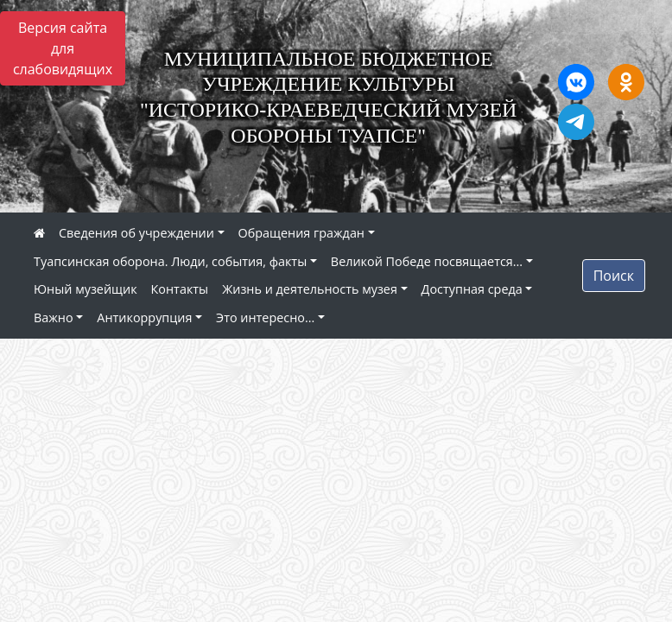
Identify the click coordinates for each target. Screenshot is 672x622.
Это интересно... (265, 317)
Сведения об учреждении (136, 233)
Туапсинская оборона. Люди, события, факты (170, 261)
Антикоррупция (144, 317)
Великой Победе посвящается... (427, 261)
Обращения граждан (301, 233)
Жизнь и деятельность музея (310, 289)
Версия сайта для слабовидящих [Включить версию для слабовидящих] (63, 48)
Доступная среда (472, 289)
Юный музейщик (86, 289)
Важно (54, 317)
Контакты (180, 289)
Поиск (614, 276)
